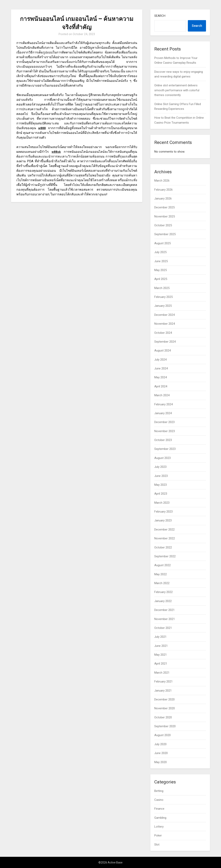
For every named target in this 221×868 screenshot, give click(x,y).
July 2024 (160, 360)
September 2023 (165, 449)
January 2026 (163, 199)
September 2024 (165, 342)
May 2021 (161, 655)
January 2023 (163, 520)
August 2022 (162, 565)
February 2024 (163, 404)
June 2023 (161, 476)
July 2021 (160, 637)
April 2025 (161, 279)
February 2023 (163, 512)
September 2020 (165, 726)
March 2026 (162, 181)
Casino (159, 800)
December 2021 (164, 610)
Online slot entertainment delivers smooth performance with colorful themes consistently (177, 90)
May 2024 (161, 377)
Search (160, 16)
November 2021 (165, 619)
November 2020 (165, 708)
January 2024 (163, 413)
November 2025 (165, 216)
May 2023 (161, 485)
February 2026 (163, 190)
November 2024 (165, 324)
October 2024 (163, 333)
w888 (42, 128)
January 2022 (163, 601)
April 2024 (161, 386)
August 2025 (162, 243)
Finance (159, 809)
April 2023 (161, 494)
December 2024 (164, 315)
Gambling (160, 818)
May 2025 (161, 270)
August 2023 (162, 458)
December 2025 (164, 207)
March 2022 (162, 583)
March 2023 (162, 503)
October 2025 (163, 225)
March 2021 (162, 673)
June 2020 (161, 753)
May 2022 (161, 574)
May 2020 (161, 762)
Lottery (159, 827)
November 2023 (165, 431)
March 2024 (162, 395)
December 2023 (164, 422)
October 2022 (163, 547)
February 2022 (163, 592)
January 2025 (163, 306)
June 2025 (161, 261)
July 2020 (160, 744)
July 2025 (160, 252)
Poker (158, 835)
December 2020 (164, 699)
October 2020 (163, 717)
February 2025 (163, 297)
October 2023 (163, 440)
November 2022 (165, 538)
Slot (157, 845)
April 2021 (161, 664)
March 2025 (162, 288)
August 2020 (162, 735)
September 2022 (165, 556)
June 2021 (161, 646)
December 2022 (164, 530)
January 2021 (163, 691)
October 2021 (163, 628)
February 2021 (163, 682)
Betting (159, 791)
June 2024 (161, 368)
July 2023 (160, 467)
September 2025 (165, 234)
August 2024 (162, 351)
